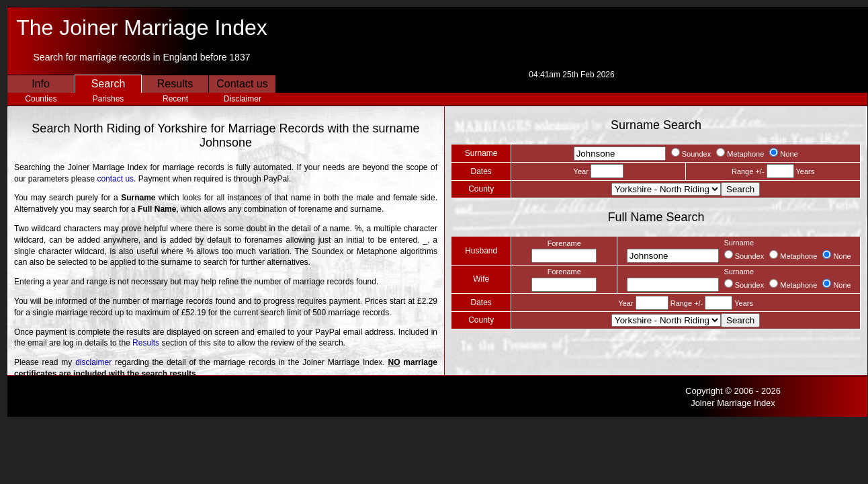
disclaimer (93, 362)
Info (41, 84)
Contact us (242, 84)
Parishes (108, 99)
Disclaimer (243, 99)
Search (108, 84)
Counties (41, 99)
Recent (175, 99)
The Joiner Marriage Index (142, 28)
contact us (115, 179)
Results (175, 84)
